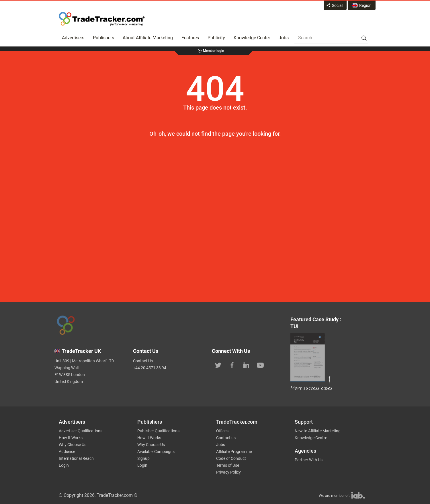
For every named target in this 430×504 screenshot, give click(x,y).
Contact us (226, 438)
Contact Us (143, 361)
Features (190, 38)
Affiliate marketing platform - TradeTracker (102, 19)
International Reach (76, 458)
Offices (222, 431)
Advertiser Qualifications (81, 431)
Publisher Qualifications (158, 431)
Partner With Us (309, 460)
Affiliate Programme (234, 452)
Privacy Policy (228, 472)
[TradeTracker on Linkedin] (246, 365)
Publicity (216, 38)
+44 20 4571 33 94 (150, 368)
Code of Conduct (231, 458)
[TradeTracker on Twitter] (218, 365)
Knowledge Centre (311, 438)
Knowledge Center (252, 38)
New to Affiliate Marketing (318, 431)
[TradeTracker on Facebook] (232, 365)
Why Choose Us (73, 445)
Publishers (103, 38)
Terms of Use (228, 465)
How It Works (71, 438)
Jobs (284, 38)
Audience (67, 452)
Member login (214, 51)
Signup (143, 458)
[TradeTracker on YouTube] (260, 365)
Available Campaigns (156, 452)
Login (64, 465)
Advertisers (73, 38)
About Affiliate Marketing (148, 38)
